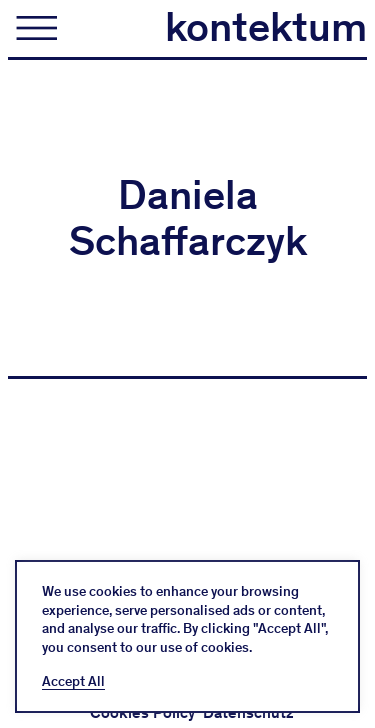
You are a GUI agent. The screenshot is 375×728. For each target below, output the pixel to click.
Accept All (73, 682)
